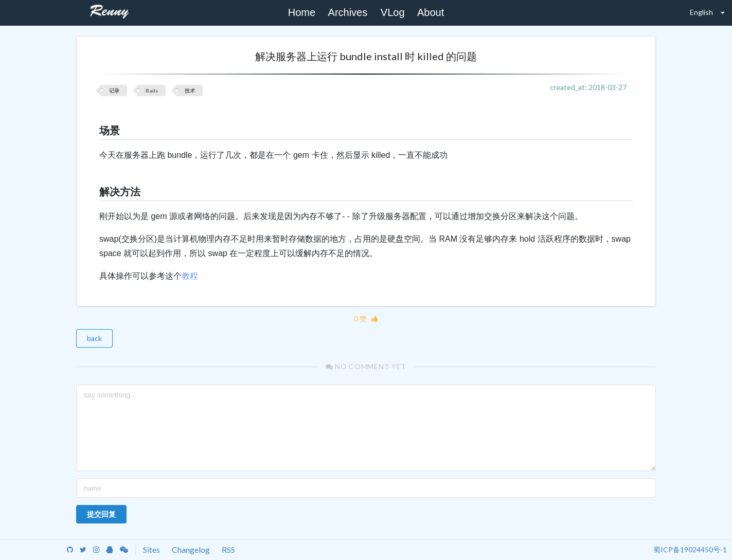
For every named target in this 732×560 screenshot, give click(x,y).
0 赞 (366, 319)
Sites (151, 549)
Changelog (191, 549)
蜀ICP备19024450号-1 (690, 549)
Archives (348, 12)
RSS (228, 549)
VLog (393, 12)
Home (302, 12)
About (431, 12)
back (94, 338)
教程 (190, 276)
